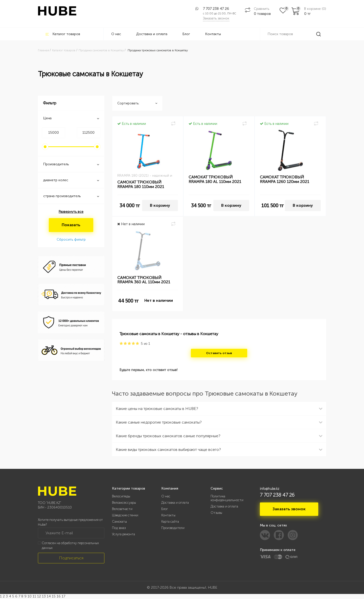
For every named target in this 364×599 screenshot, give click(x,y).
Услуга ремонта (123, 534)
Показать (71, 225)
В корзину (160, 205)
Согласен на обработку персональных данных (70, 545)
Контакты (213, 34)
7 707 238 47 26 (216, 9)
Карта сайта (170, 522)
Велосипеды (121, 496)
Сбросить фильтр (71, 239)
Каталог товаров (63, 34)
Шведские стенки (125, 515)
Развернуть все (71, 212)
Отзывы (216, 513)
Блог (186, 34)
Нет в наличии (159, 300)
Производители (173, 528)
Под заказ (119, 528)
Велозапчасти (122, 509)
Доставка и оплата (152, 34)
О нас (116, 34)
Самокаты (119, 522)
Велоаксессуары (124, 503)
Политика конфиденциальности (227, 498)
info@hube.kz (270, 489)
